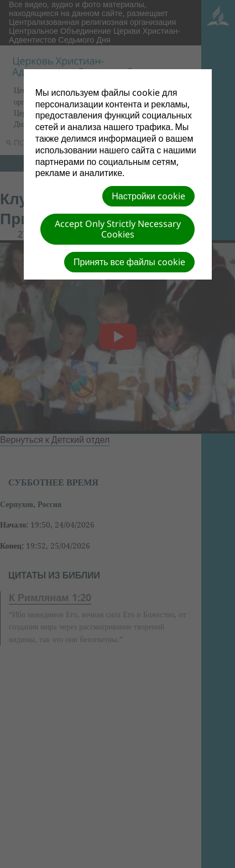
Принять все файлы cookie (129, 262)
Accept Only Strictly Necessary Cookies (118, 229)
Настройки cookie (148, 196)
